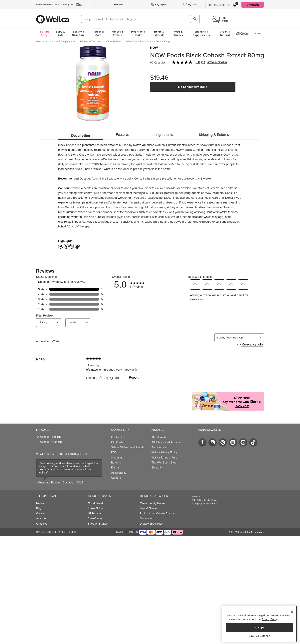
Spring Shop (44, 33)
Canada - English (50, 437)
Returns (116, 463)
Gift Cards (117, 442)
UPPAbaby (94, 514)
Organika (42, 524)
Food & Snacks (178, 33)
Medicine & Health (138, 33)
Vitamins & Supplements (201, 33)
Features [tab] (123, 135)
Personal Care (98, 33)
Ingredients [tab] (164, 135)
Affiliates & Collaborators (167, 442)
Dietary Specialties (151, 524)
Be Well (157, 468)
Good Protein (96, 503)
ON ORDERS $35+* (55, 5)
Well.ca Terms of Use (164, 458)
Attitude (41, 518)
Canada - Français (51, 442)
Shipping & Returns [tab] (214, 135)
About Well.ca (160, 437)
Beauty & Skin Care (78, 33)
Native (40, 503)
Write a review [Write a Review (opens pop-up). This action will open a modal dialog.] (217, 62)
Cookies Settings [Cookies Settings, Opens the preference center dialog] (259, 636)
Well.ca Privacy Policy (164, 452)
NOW (154, 48)
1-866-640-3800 (68, 532)
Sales (258, 33)
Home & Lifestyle (159, 33)
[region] (259, 624)
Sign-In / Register (219, 5)
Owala (40, 514)
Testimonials (159, 447)
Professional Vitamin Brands (157, 514)
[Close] (292, 612)
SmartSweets (96, 518)
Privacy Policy (270, 619)
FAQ (114, 452)
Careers (116, 478)
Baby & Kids (60, 33)
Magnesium (147, 518)
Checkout (253, 5)
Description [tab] (81, 136)
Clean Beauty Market (153, 503)
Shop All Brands (98, 524)
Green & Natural (225, 33)
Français (118, 4)
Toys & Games (149, 508)
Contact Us (118, 437)
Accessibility (119, 473)
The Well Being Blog (164, 463)
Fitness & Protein (118, 33)
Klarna (115, 468)
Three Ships (95, 508)
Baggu (40, 508)
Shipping (117, 458)
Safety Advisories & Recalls (128, 447)
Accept (259, 628)
